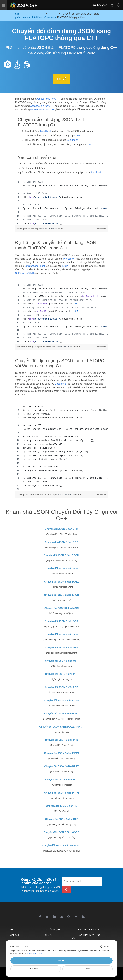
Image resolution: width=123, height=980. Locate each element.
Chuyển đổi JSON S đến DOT (61, 568)
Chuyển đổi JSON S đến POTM (61, 700)
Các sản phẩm (52, 929)
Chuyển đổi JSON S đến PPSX (61, 766)
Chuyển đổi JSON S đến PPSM (61, 753)
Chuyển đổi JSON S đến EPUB (62, 595)
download (96, 173)
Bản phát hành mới (89, 929)
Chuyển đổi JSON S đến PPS (61, 740)
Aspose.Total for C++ (48, 99)
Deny (87, 969)
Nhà (12, 929)
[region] (62, 203)
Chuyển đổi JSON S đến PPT (61, 779)
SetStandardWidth (25, 273)
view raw (102, 229)
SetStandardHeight (35, 266)
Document (72, 140)
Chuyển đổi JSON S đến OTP (62, 647)
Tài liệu (48, 935)
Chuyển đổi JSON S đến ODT (61, 634)
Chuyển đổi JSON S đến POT (62, 687)
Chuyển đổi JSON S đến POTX (61, 713)
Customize (36, 969)
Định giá (14, 935)
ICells (65, 266)
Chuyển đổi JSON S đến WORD (61, 832)
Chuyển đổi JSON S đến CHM (61, 529)
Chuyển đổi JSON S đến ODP (61, 621)
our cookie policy (34, 954)
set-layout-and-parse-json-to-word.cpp (36, 347)
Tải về (62, 79)
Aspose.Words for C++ (42, 109)
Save (77, 135)
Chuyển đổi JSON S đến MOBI (62, 608)
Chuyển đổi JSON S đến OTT (61, 661)
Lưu (89, 144)
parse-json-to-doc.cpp (28, 229)
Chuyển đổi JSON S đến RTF (61, 819)
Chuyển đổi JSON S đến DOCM (62, 555)
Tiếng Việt (100, 5)
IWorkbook (46, 131)
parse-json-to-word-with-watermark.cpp (37, 495)
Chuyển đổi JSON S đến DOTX (62, 581)
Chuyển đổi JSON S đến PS (62, 806)
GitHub (60, 229)
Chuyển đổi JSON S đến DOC (61, 542)
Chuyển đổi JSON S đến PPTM (62, 793)
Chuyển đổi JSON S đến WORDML (62, 845)
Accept (61, 960)
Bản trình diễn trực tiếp (85, 936)
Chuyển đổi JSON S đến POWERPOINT (61, 727)
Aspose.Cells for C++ (42, 106)
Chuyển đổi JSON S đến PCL (61, 674)
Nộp (66, 889)
